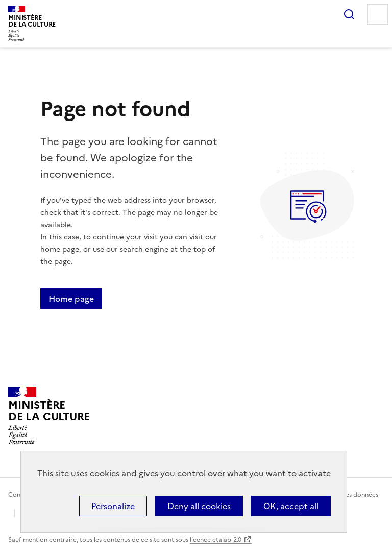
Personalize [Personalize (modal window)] (113, 506)
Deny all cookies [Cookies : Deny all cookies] (199, 506)
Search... (349, 14)
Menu (378, 14)
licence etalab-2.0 (216, 540)
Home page (71, 299)
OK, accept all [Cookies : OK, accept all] (291, 506)
